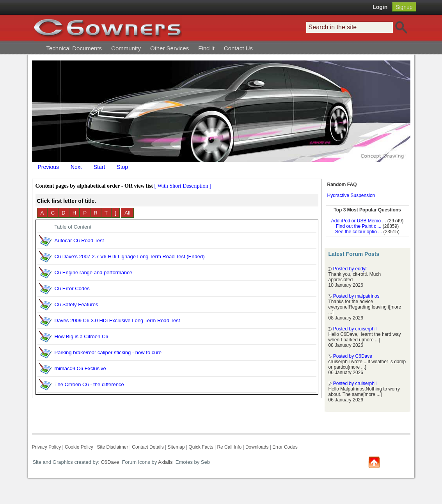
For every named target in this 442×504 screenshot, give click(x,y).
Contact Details (148, 447)
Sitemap (176, 447)
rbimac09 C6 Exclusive (80, 368)
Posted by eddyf (350, 269)
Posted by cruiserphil (355, 329)
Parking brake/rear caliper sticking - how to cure (108, 352)
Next (76, 167)
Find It (206, 48)
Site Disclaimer (112, 447)
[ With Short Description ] (183, 186)
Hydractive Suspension (351, 195)
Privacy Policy (47, 447)
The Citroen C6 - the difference (89, 384)
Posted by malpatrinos (356, 296)
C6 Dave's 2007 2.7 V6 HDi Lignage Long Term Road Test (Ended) (130, 256)
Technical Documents (74, 48)
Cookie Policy (79, 447)
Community (126, 48)
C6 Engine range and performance (93, 272)
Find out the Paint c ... (359, 226)
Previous (48, 167)
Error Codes (285, 447)
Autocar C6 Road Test (79, 240)
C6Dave (109, 462)
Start (99, 167)
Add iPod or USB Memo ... (359, 221)
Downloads (257, 447)
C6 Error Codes (72, 288)
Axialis (165, 462)
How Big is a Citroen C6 (82, 336)
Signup (404, 7)
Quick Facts (201, 447)
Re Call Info (229, 447)
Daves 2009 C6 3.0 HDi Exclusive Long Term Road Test (117, 320)
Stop (122, 167)
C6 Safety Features (76, 304)
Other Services (170, 48)
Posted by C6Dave (353, 356)
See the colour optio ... (359, 232)
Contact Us (238, 48)
